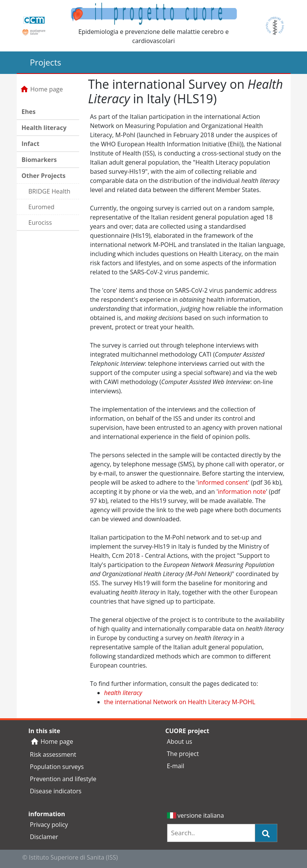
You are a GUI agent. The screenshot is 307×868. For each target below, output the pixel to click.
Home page (41, 89)
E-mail (176, 766)
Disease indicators (56, 791)
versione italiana (196, 815)
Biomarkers (39, 160)
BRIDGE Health (49, 191)
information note (242, 492)
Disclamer (44, 837)
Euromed (41, 207)
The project (183, 754)
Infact (31, 144)
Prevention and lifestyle (63, 779)
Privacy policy (49, 825)
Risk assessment (53, 754)
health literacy (123, 693)
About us (180, 741)
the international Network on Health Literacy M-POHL (180, 702)
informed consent (223, 482)
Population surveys (57, 767)
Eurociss (40, 223)
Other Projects (44, 176)
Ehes (29, 112)
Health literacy (44, 128)
